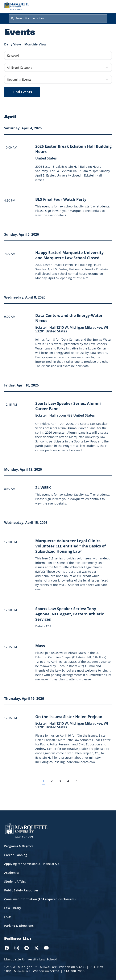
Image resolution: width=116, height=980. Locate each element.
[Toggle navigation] (107, 6)
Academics (12, 873)
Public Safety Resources (21, 890)
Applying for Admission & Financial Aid (32, 864)
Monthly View (35, 44)
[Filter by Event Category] (58, 67)
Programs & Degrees (19, 846)
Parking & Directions (19, 926)
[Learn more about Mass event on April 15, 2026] (40, 646)
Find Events (22, 92)
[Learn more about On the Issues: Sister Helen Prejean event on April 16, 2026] (69, 717)
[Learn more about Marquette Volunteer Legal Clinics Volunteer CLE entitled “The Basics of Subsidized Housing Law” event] (71, 546)
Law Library (13, 908)
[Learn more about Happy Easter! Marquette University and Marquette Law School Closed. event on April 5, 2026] (69, 255)
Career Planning (16, 855)
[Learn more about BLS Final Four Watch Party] (61, 199)
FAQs (8, 917)
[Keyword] (58, 55)
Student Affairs (15, 881)
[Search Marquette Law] (58, 19)
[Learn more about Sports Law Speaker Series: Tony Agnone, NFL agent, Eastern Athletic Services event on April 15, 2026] (70, 614)
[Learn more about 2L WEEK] (43, 487)
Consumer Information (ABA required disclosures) (40, 899)
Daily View (13, 44)
